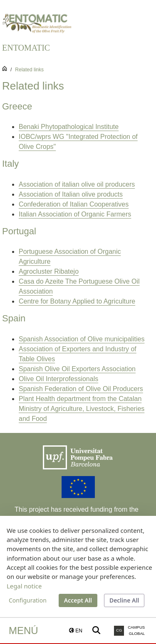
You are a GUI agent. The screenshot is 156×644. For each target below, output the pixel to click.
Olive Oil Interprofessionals (58, 379)
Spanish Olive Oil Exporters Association (77, 369)
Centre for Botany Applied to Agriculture (77, 301)
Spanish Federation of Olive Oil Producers (81, 389)
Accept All (78, 600)
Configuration (28, 600)
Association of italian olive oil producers (77, 184)
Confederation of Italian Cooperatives (74, 204)
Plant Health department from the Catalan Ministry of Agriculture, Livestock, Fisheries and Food (82, 409)
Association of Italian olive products (71, 194)
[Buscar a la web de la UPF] (96, 631)
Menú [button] (24, 631)
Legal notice (24, 586)
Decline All (124, 600)
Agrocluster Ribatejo (49, 271)
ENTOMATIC (26, 48)
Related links (29, 70)
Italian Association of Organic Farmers (75, 214)
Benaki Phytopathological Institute (69, 127)
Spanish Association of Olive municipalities (82, 339)
